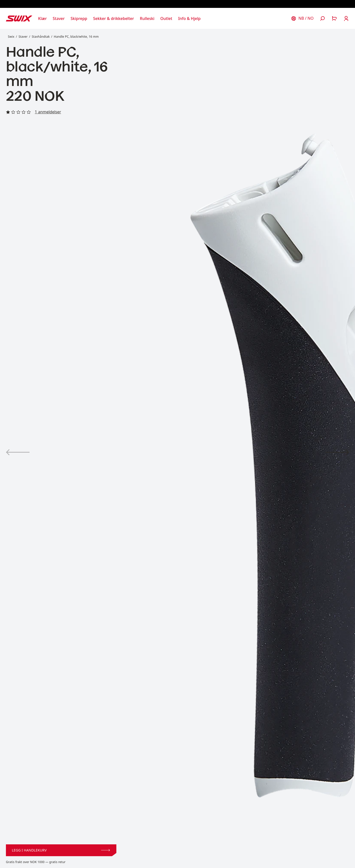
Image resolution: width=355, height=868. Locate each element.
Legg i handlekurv (61, 850)
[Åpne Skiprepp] (79, 18)
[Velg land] (302, 18)
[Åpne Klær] (43, 18)
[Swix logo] (19, 18)
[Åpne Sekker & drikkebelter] (114, 18)
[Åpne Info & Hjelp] (189, 18)
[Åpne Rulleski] (147, 18)
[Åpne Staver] (59, 18)
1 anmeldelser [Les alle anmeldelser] (48, 112)
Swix (11, 37)
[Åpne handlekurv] (334, 18)
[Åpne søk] (322, 18)
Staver (23, 37)
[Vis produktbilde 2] (337, 452)
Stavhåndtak (41, 37)
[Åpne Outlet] (166, 18)
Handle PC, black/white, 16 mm (76, 37)
